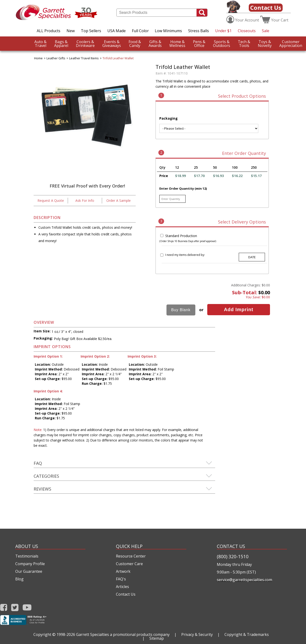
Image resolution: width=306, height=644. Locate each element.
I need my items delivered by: (185, 255)
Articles (122, 587)
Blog (19, 579)
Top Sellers (91, 31)
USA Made (117, 31)
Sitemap (157, 638)
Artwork (123, 571)
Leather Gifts (56, 58)
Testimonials (27, 556)
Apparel (61, 44)
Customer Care (129, 564)
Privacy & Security (197, 634)
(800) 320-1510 (233, 556)
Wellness (177, 44)
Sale (266, 31)
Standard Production (181, 236)
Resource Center (131, 556)
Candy (135, 44)
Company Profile (30, 564)
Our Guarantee (29, 571)
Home (38, 58)
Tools (244, 44)
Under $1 (223, 31)
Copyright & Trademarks (247, 634)
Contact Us (266, 8)
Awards (155, 44)
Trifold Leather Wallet (118, 58)
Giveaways (112, 44)
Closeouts (247, 31)
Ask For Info (85, 200)
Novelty (265, 44)
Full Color (140, 31)
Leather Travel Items (84, 58)
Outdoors (222, 44)
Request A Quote (51, 200)
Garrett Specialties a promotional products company (123, 634)
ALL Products (49, 31)
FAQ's (121, 579)
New (71, 31)
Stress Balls (199, 31)
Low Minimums (168, 31)
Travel (40, 44)
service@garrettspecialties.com (244, 580)
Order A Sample (119, 200)
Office (199, 44)
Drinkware (85, 44)
